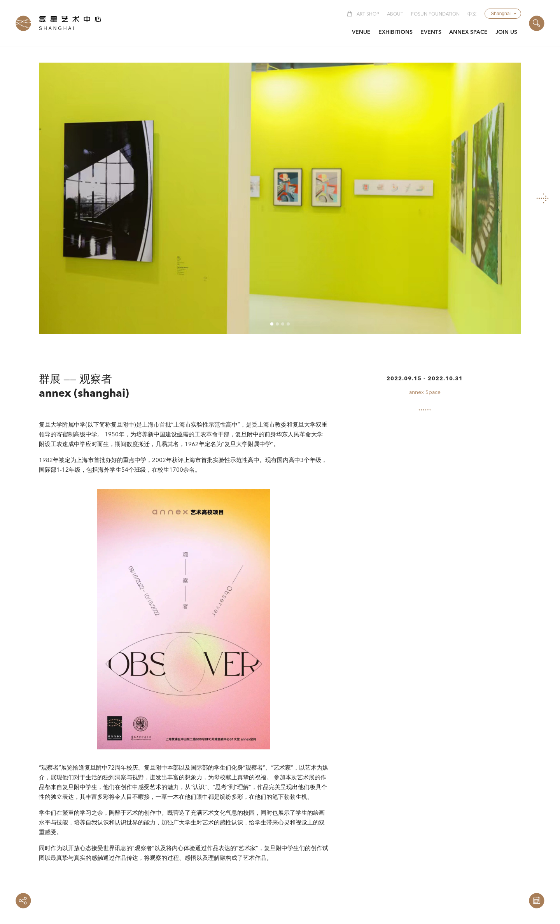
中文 (472, 14)
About (395, 14)
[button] (503, 14)
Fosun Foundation (435, 14)
